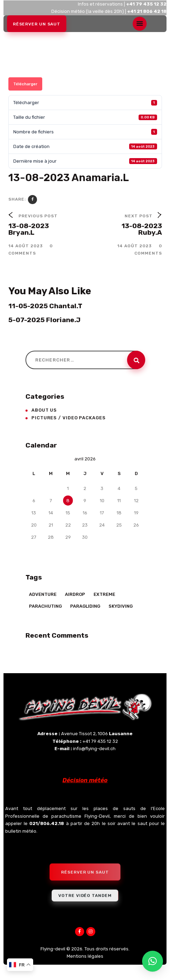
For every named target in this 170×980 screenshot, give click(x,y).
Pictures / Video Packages (69, 418)
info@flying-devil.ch (94, 749)
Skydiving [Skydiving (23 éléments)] (121, 606)
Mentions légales (85, 956)
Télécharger (25, 84)
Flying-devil (53, 949)
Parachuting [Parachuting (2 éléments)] (45, 606)
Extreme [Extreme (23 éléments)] (104, 594)
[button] (153, 961)
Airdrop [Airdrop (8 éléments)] (75, 594)
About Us (44, 410)
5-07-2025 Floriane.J (45, 320)
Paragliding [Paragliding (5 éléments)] (85, 606)
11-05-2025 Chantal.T (45, 306)
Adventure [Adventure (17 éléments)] (43, 594)
